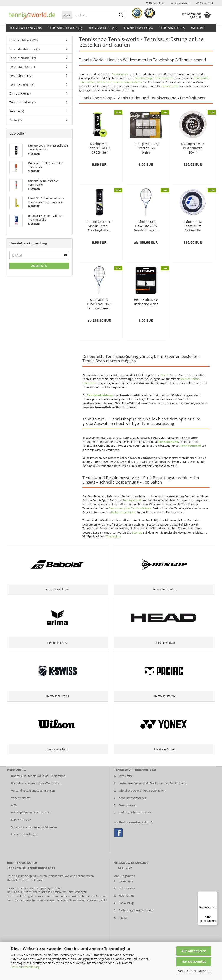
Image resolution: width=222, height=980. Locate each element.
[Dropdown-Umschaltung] (67, 15)
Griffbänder (104, 82)
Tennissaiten (87, 82)
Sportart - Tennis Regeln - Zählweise (34, 844)
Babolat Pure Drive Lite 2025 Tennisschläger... (146, 226)
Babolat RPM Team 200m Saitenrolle (193, 226)
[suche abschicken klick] (121, 15)
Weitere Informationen (194, 971)
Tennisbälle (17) (172, 28)
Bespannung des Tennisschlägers (130, 508)
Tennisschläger (144, 78)
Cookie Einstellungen (25, 851)
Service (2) (17, 111)
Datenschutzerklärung (25, 967)
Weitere (198, 28)
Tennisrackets (16, 917)
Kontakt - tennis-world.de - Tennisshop (36, 800)
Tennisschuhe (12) (103, 28)
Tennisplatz (113, 536)
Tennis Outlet (170, 86)
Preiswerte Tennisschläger (70, 909)
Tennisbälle (201, 78)
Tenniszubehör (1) (22, 102)
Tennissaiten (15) (22, 85)
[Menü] (215, 894)
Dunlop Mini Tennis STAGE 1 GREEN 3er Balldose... (99, 148)
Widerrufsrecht (21, 814)
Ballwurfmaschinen (123, 512)
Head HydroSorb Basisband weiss (146, 302)
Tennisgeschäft (132, 500)
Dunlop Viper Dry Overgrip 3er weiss (146, 148)
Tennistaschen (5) (138, 28)
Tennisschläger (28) (26, 28)
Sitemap (137, 532)
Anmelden (39, 266)
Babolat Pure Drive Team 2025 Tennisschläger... (99, 304)
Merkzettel (204, 3)
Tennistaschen (164, 78)
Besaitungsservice (37, 917)
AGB (14, 822)
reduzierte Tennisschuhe (84, 912)
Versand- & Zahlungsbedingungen (33, 807)
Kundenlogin (180, 3)
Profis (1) (16, 120)
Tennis (164, 375)
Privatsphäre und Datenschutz (31, 829)
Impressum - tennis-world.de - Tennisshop (38, 792)
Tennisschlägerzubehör (128, 82)
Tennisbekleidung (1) (65, 28)
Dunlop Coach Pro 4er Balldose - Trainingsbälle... (99, 226)
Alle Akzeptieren (194, 951)
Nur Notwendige (194, 961)
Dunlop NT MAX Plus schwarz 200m (193, 148)
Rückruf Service (21, 836)
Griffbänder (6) (20, 93)
